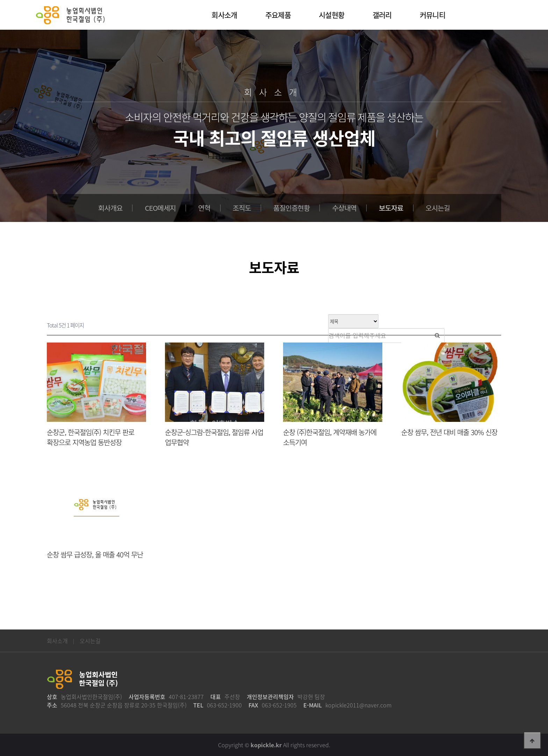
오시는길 (438, 208)
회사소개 (57, 641)
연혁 (204, 208)
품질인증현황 (291, 208)
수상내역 (344, 208)
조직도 (242, 208)
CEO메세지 (160, 208)
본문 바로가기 (0, 0)
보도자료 (391, 208)
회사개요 (110, 208)
